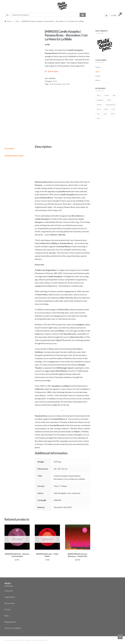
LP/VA (98, 76)
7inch (17, 21)
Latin (68, 84)
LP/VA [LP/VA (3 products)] (113, 114)
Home (9, 21)
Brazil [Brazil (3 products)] (109, 100)
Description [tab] (9, 148)
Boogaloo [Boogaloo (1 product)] (100, 100)
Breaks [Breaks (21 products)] (99, 105)
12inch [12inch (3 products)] (107, 95)
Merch (98, 80)
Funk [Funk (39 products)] (113, 109)
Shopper (28, 640)
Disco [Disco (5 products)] (99, 109)
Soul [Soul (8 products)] (98, 118)
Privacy (8, 609)
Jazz (64, 84)
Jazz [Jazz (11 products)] (98, 114)
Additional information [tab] (14, 156)
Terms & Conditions (13, 628)
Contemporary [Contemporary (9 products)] (110, 105)
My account (10, 603)
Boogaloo (58, 84)
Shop (7, 615)
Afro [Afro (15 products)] (114, 95)
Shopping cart (10, 621)
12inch (98, 67)
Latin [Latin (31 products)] (105, 114)
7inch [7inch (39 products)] (99, 95)
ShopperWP (43, 640)
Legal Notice (10, 597)
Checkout (9, 590)
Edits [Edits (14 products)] (106, 109)
